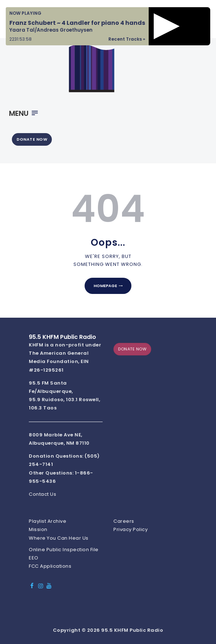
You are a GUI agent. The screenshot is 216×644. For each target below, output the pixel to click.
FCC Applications (50, 566)
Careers (124, 521)
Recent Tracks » (127, 39)
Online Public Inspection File (64, 550)
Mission (38, 529)
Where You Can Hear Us (59, 538)
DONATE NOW (32, 139)
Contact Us (42, 494)
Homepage (105, 286)
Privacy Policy (130, 529)
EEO (34, 558)
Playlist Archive (48, 521)
